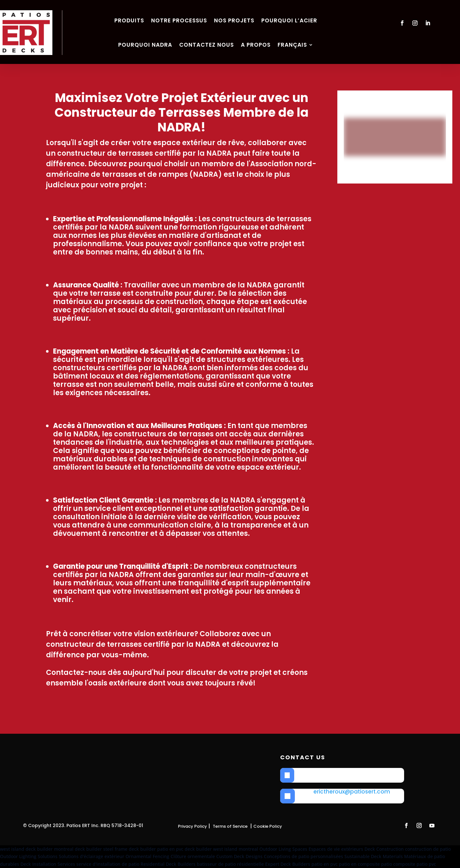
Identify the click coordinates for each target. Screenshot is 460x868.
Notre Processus (179, 20)
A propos (256, 45)
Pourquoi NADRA (145, 45)
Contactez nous (207, 45)
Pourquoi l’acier (289, 20)
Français (292, 45)
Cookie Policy (268, 826)
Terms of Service (230, 826)
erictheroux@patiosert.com (352, 792)
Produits (129, 20)
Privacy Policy (192, 826)
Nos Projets (234, 20)
